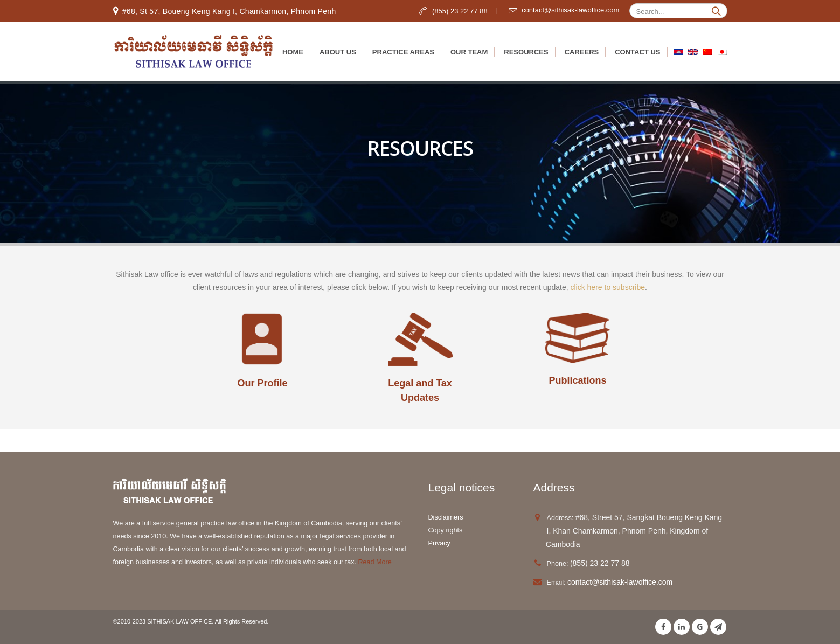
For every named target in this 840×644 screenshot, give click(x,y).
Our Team (469, 52)
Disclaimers (446, 517)
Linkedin (682, 627)
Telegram (718, 627)
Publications (577, 380)
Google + (700, 627)
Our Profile (262, 383)
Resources (526, 52)
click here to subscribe (608, 287)
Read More (374, 562)
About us (338, 52)
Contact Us (637, 52)
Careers (582, 52)
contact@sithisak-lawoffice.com (620, 582)
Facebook (663, 627)
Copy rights (446, 530)
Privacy (439, 543)
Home (293, 52)
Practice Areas (403, 52)
